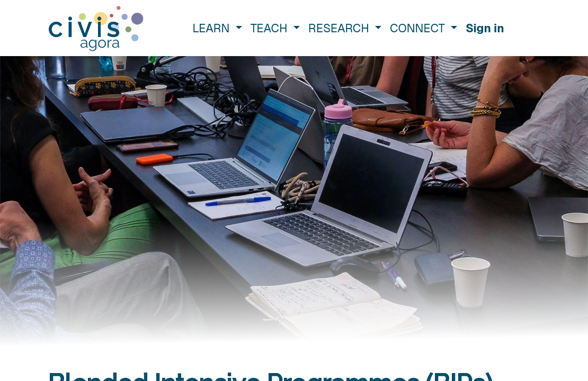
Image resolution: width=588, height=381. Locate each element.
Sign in (485, 28)
